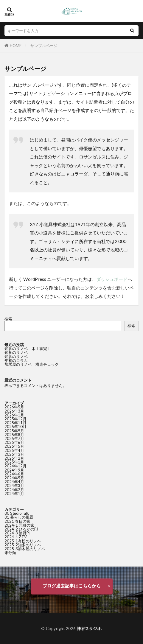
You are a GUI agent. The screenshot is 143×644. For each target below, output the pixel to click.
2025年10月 (15, 427)
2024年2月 (14, 490)
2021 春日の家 (17, 521)
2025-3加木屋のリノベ (25, 549)
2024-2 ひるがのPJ (21, 529)
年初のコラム (16, 360)
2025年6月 (14, 442)
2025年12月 (15, 419)
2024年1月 (14, 494)
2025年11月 (15, 423)
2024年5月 (14, 478)
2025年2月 (14, 458)
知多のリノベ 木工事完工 (28, 349)
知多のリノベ (18, 352)
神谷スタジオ (89, 629)
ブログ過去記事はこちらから (72, 586)
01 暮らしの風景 (19, 517)
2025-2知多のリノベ (23, 545)
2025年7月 (14, 438)
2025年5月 (14, 446)
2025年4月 (14, 450)
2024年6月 (14, 474)
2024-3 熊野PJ (17, 533)
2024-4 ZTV (16, 537)
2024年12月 (15, 466)
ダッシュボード (112, 279)
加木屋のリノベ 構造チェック (32, 364)
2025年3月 (14, 454)
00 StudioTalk (17, 513)
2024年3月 (14, 486)
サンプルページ (44, 46)
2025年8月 (14, 435)
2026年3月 (14, 411)
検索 (8, 319)
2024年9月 (14, 470)
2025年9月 (14, 431)
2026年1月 (14, 415)
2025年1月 (14, 462)
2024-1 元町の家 (19, 525)
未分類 (10, 553)
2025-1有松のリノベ (23, 541)
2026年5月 (14, 407)
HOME (16, 46)
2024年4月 (14, 482)
